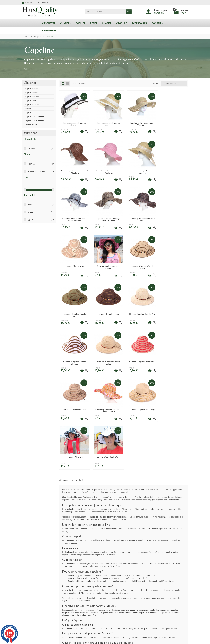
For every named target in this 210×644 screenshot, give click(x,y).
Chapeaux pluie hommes (34, 116)
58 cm (30, 220)
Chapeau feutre (30, 100)
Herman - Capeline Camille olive (74, 264)
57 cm (30, 212)
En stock (32, 149)
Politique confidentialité (137, 602)
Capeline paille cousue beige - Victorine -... (140, 123)
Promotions (104, 597)
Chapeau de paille (31, 105)
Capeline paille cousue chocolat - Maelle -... (173, 123)
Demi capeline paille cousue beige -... (107, 123)
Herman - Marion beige (107, 216)
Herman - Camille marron (107, 263)
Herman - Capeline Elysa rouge (107, 310)
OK (129, 12)
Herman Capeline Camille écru (140, 263)
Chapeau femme (31, 93)
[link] (178, 630)
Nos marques (105, 608)
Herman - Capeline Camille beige (74, 310)
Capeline (27, 109)
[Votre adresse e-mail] (99, 626)
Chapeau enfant (31, 124)
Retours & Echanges (74, 600)
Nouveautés (105, 600)
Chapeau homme (31, 89)
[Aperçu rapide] (86, 131)
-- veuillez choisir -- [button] (170, 84)
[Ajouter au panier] (81, 131)
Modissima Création (36, 171)
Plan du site (138, 607)
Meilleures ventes (107, 604)
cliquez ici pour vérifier (126, 618)
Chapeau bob (29, 112)
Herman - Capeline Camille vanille (173, 217)
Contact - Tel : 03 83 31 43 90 (35, 2)
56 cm (30, 204)
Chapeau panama (31, 97)
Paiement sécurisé (73, 608)
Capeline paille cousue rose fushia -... (140, 217)
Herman (31, 164)
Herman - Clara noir (107, 356)
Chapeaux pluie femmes (34, 120)
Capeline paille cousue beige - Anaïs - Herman (173, 170)
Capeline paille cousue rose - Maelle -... (74, 170)
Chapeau (30, 83)
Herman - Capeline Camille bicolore (173, 264)
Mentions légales (140, 597)
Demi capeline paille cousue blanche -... (74, 123)
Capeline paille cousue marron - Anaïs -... (74, 217)
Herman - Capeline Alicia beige (74, 357)
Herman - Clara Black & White (140, 356)
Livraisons (70, 597)
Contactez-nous (140, 610)
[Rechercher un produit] (105, 12)
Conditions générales (74, 604)
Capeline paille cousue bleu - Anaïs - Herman (140, 170)
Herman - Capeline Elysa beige (140, 309)
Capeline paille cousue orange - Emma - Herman (173, 310)
